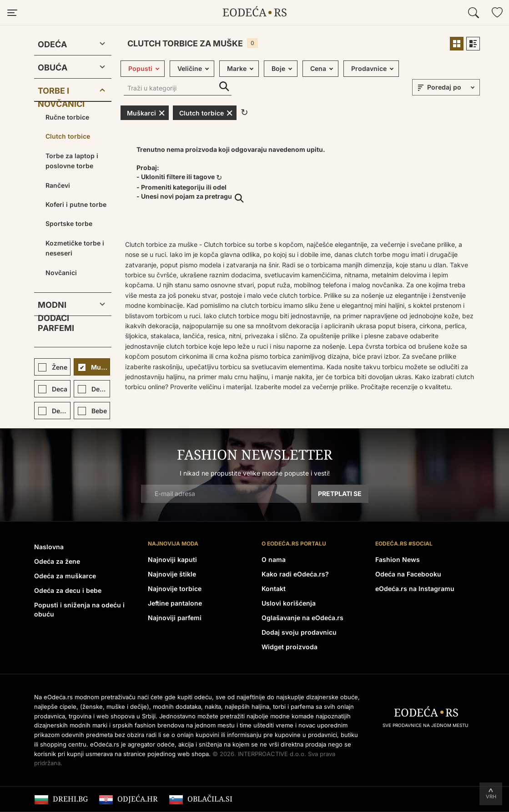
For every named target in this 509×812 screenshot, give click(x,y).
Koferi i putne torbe (76, 204)
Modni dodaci (53, 307)
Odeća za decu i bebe (68, 590)
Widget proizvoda (290, 647)
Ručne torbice (67, 117)
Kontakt (274, 589)
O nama (274, 559)
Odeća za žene (57, 561)
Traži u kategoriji (224, 87)
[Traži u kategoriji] (178, 89)
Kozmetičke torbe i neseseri (75, 248)
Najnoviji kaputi (172, 559)
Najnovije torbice (175, 589)
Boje (278, 68)
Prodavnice (369, 68)
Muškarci (146, 113)
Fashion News (398, 559)
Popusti (140, 68)
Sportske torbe (69, 223)
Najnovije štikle (172, 574)
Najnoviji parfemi (175, 618)
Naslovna (49, 547)
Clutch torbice (68, 136)
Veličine (190, 68)
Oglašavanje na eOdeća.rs (302, 618)
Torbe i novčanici (61, 93)
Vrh (491, 797)
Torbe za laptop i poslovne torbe (72, 161)
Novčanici (61, 273)
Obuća (53, 68)
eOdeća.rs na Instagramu (415, 589)
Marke (237, 68)
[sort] (452, 87)
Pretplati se (340, 494)
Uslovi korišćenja (289, 603)
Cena (318, 68)
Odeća (52, 44)
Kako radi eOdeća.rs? (295, 574)
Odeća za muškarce (65, 576)
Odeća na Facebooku (408, 574)
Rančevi (58, 185)
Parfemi (56, 328)
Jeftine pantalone (175, 603)
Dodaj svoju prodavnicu (299, 632)
